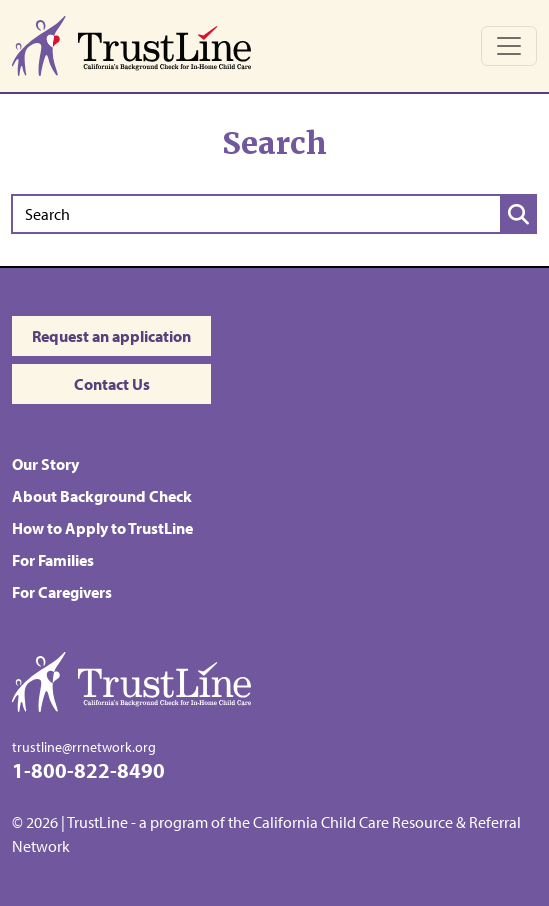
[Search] (256, 214)
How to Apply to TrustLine (102, 528)
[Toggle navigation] (509, 46)
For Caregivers (62, 592)
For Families (53, 560)
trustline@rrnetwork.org (84, 746)
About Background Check (102, 496)
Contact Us (112, 384)
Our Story (45, 464)
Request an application (111, 336)
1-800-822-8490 (88, 769)
